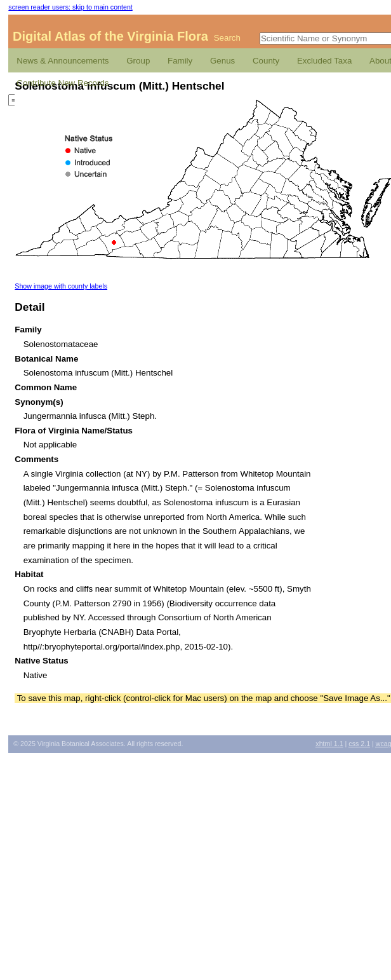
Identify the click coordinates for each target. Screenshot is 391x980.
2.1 (359, 744)
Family (180, 61)
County (266, 61)
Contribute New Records (63, 83)
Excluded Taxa (324, 61)
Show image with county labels (61, 286)
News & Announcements (63, 61)
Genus (222, 61)
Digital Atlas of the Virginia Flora (110, 36)
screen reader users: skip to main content (70, 7)
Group (138, 61)
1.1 (329, 744)
